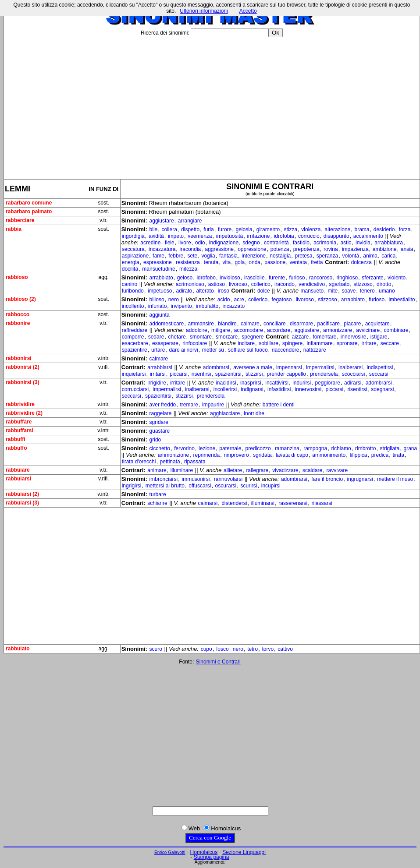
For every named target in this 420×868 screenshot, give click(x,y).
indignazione (224, 243)
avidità (156, 236)
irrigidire (157, 383)
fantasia (228, 256)
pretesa (304, 256)
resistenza (188, 262)
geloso (185, 278)
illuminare (182, 470)
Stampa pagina (212, 857)
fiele (170, 243)
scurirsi (249, 486)
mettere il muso (395, 479)
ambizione (385, 249)
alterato (205, 291)
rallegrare (257, 470)
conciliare (275, 324)
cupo (206, 649)
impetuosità (230, 236)
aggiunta (160, 315)
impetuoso (160, 291)
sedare (156, 337)
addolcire (197, 330)
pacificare (328, 324)
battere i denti (279, 405)
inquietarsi (134, 374)
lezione (207, 448)
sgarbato (339, 284)
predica (380, 455)
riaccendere (286, 350)
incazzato (233, 306)
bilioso (157, 300)
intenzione (254, 256)
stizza (290, 229)
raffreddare (135, 330)
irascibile (254, 278)
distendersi (234, 503)
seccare (390, 343)
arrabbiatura (389, 243)
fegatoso (281, 300)
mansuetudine (158, 269)
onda (254, 262)
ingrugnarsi (360, 479)
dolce (264, 291)
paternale (230, 448)
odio (200, 243)
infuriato (158, 306)
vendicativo (312, 284)
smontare (201, 337)
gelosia (244, 229)
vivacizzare (285, 470)
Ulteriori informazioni (204, 11)
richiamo (341, 448)
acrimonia (325, 243)
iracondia (190, 249)
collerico (261, 284)
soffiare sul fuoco (248, 350)
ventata (298, 262)
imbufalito (207, 306)
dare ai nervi (184, 350)
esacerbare (135, 343)
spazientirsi (228, 374)
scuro (156, 649)
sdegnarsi (382, 389)
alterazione (338, 229)
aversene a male (253, 367)
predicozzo (258, 448)
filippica (359, 455)
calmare (250, 324)
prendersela (324, 374)
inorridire (254, 413)
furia (208, 229)
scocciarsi (354, 374)
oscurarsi (226, 486)
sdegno (251, 243)
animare (157, 470)
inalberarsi (351, 367)
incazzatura (162, 249)
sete (193, 256)
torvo (268, 649)
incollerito (133, 306)
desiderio (384, 229)
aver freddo (163, 405)
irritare (369, 343)
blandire (227, 324)
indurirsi (302, 383)
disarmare (301, 324)
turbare (158, 494)
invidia (363, 243)
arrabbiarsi (160, 367)
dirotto (384, 284)
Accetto (248, 11)
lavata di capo (292, 455)
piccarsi (179, 374)
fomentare (324, 337)
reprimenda (206, 455)
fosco (222, 649)
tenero (367, 291)
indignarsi (252, 389)
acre (239, 300)
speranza (327, 256)
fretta (317, 262)
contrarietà (276, 243)
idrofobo (206, 278)
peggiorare (327, 383)
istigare (379, 337)
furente (277, 278)
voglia (208, 256)
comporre (133, 337)
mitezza (188, 269)
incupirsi (271, 486)
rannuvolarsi (228, 479)
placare (352, 324)
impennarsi (289, 367)
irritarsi (158, 374)
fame (158, 256)
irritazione (258, 236)
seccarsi (379, 374)
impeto (176, 236)
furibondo (133, 291)
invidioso (230, 278)
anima (370, 256)
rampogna (315, 448)
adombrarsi (216, 367)
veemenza (200, 236)
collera (169, 229)
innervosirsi (308, 389)
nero (174, 300)
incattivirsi (277, 383)
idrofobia (284, 236)
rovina (331, 249)
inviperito (182, 306)
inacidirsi (226, 383)
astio (346, 243)
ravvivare (337, 470)
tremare (189, 405)
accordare (279, 330)
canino (130, 284)
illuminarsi (263, 503)
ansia (407, 249)
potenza (280, 249)
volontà (351, 256)
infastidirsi (279, 389)
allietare (233, 470)
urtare (158, 350)
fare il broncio (327, 479)
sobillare (269, 343)
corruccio (309, 236)
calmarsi (208, 503)
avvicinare (368, 330)
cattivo (285, 649)
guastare (160, 431)
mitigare (221, 330)
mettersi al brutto (165, 486)
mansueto (312, 291)
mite (333, 291)
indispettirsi (380, 367)
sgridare (159, 422)
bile (154, 229)
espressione (158, 262)
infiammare (319, 343)
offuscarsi (200, 486)
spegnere (253, 337)
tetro (253, 649)
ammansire (201, 324)
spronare (347, 343)
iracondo (285, 284)
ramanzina (287, 448)
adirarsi (353, 383)
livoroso (238, 284)
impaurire (213, 405)
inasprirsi (251, 383)
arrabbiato (161, 278)
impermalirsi (320, 367)
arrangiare (190, 221)
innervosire (354, 337)
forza (405, 229)
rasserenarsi (293, 503)
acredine (150, 243)
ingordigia (133, 236)
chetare (177, 337)
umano (387, 291)
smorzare (227, 337)
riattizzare (315, 350)
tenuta (211, 262)
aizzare (301, 337)
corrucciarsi (135, 389)
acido (224, 300)
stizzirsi (254, 374)
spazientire (135, 350)
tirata (398, 455)
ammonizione (173, 455)
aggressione (219, 249)
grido (155, 440)
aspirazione (135, 256)
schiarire (157, 503)
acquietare (377, 324)
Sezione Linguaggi (244, 852)
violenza (311, 229)
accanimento (368, 236)
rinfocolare (195, 343)
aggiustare (162, 221)
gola (240, 262)
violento (397, 278)
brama (362, 229)
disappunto (336, 236)
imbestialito (402, 300)
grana (411, 448)
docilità (130, 269)
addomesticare (167, 324)
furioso (297, 278)
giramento (268, 229)
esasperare (165, 343)
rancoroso (321, 278)
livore (185, 243)
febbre (176, 256)
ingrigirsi (132, 486)
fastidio (301, 243)
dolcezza (361, 262)
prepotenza (306, 249)
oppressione (252, 249)
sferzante (372, 278)
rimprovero (236, 455)
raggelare (161, 413)
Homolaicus (204, 852)
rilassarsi (322, 503)
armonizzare (338, 330)
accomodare (249, 330)
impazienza (355, 249)
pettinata (170, 462)
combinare (396, 330)
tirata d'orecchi (139, 462)
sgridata (262, 455)
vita (226, 262)
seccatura (133, 249)
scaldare (312, 470)
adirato (184, 291)
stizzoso (363, 284)
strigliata (390, 448)
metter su (213, 350)
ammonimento (329, 455)
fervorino (184, 448)
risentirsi (201, 374)
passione (275, 262)
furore (225, 229)
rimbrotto (365, 448)
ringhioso (347, 278)
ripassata (195, 462)
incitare (246, 343)
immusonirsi (196, 479)
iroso (224, 291)
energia (131, 262)
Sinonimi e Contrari (218, 662)
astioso (217, 284)
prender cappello (287, 374)
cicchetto (160, 448)
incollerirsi (225, 389)
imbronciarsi (164, 479)
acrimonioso (190, 284)
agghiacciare (225, 413)
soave (349, 291)
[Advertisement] (212, 105)
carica (388, 256)
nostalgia (280, 256)
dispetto (190, 229)
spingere (292, 343)
